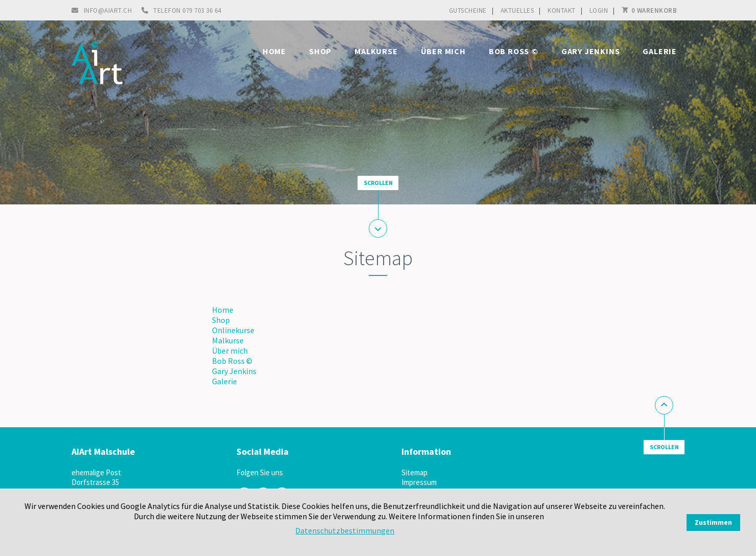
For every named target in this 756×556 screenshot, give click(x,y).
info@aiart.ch (108, 10)
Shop (320, 51)
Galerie (660, 51)
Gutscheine (468, 10)
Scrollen (378, 183)
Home (274, 51)
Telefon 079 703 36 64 (187, 10)
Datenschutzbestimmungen (345, 530)
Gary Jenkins (591, 51)
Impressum (419, 482)
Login (599, 10)
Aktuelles (517, 10)
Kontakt (562, 10)
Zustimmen (713, 523)
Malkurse (376, 51)
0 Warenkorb (654, 10)
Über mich (443, 51)
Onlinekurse (233, 330)
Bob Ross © (514, 51)
